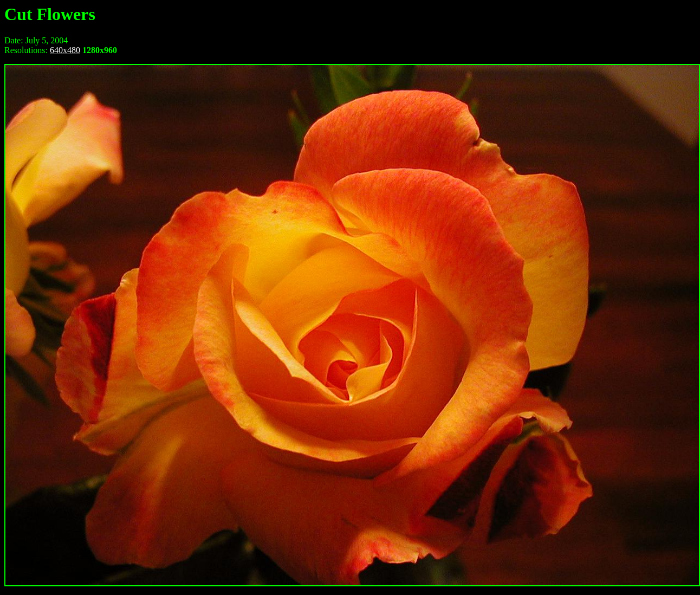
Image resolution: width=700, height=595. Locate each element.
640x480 (65, 50)
